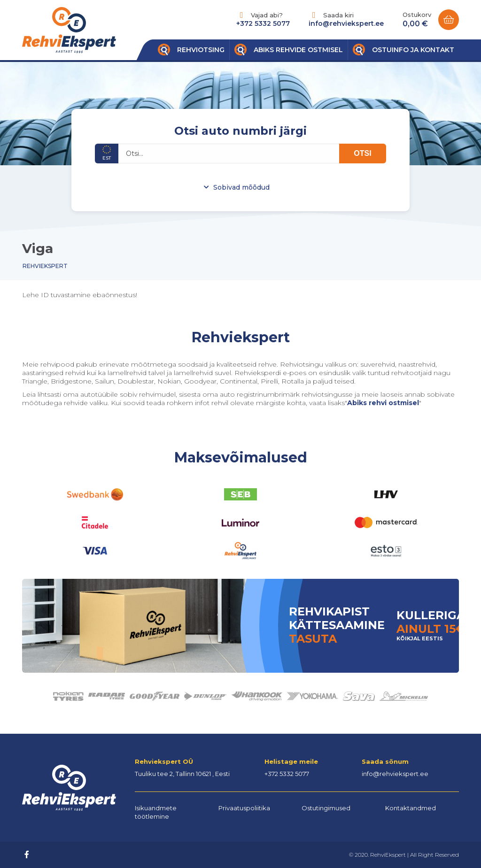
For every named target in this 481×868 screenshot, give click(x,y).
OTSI (362, 153)
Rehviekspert (45, 266)
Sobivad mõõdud (241, 187)
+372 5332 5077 (263, 23)
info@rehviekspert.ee (346, 23)
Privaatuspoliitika (244, 808)
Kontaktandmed (411, 808)
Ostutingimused (326, 808)
